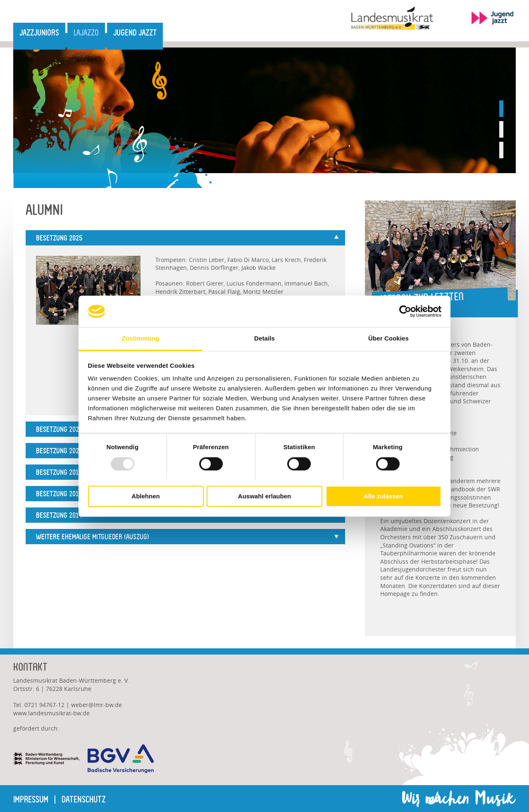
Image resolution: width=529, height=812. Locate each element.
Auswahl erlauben (264, 496)
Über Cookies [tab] (388, 339)
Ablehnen (145, 496)
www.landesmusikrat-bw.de (51, 713)
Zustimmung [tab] (141, 339)
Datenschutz (84, 800)
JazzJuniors (39, 33)
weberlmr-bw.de (97, 705)
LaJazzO (86, 33)
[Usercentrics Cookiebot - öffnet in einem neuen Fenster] (405, 311)
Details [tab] (264, 339)
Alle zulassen (383, 496)
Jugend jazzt (135, 33)
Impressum (31, 800)
